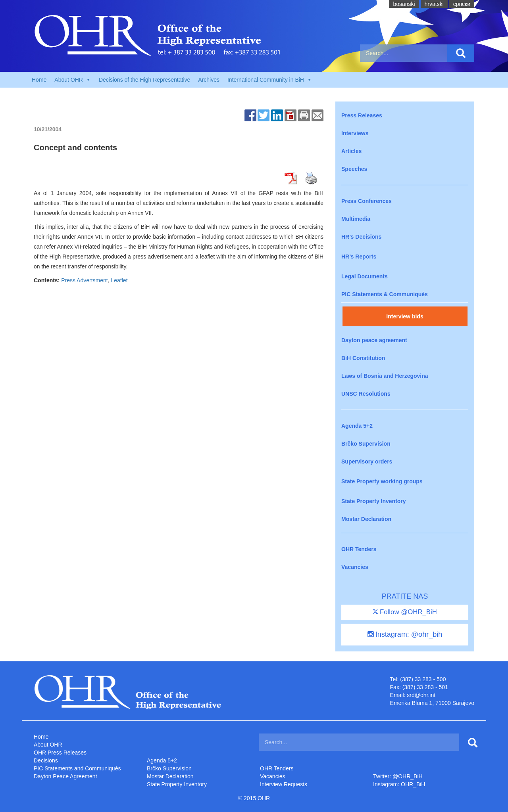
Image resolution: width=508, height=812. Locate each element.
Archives (209, 80)
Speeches (354, 169)
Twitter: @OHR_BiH (398, 776)
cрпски (462, 4)
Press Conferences (367, 201)
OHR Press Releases (60, 753)
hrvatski (434, 4)
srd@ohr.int (421, 695)
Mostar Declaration (366, 519)
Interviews (355, 133)
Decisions (46, 760)
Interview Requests (284, 784)
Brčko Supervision (366, 444)
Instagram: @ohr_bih (405, 634)
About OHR (48, 745)
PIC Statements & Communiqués (385, 294)
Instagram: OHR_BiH (399, 784)
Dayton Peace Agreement (65, 776)
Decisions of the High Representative (144, 80)
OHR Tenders (359, 549)
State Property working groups (382, 481)
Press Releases (362, 115)
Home (39, 80)
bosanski (404, 4)
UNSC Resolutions (366, 394)
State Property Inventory (374, 501)
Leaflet (119, 280)
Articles (351, 151)
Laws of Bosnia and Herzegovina (385, 376)
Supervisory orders (367, 462)
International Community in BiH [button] (270, 80)
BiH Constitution (363, 358)
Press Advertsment (85, 280)
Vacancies (355, 567)
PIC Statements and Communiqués (77, 768)
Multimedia (356, 219)
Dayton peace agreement (374, 340)
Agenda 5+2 (357, 426)
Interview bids (405, 316)
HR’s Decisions (361, 237)
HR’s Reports (359, 257)
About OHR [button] (73, 80)
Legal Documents (365, 276)
